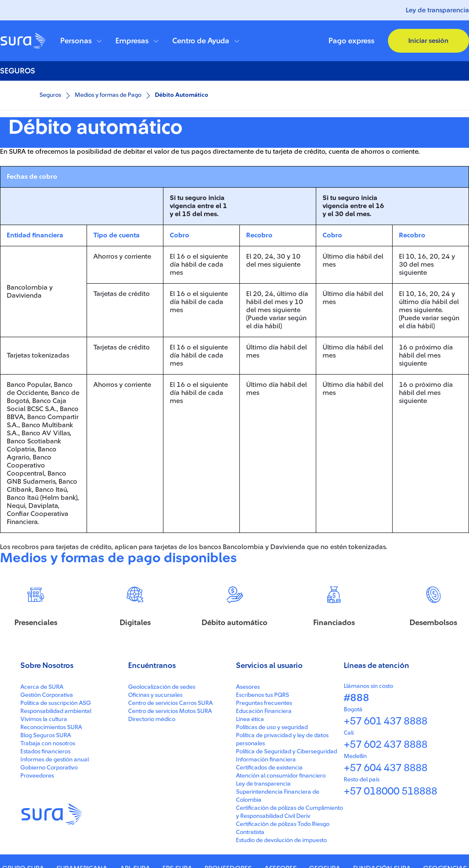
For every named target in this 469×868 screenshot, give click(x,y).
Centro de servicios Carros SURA (170, 827)
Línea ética (250, 843)
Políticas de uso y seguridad (272, 851)
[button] (81, 41)
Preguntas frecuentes (264, 827)
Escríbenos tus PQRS (263, 819)
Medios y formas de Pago (108, 95)
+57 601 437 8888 (386, 845)
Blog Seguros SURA (46, 859)
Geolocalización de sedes (162, 811)
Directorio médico (152, 843)
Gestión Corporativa (47, 819)
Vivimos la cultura (44, 843)
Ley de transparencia (437, 10)
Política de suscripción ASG (56, 827)
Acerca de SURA (42, 811)
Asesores (248, 811)
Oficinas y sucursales (155, 819)
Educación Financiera (264, 835)
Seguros (50, 95)
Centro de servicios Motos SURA (170, 835)
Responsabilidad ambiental (56, 835)
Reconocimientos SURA (51, 851)
